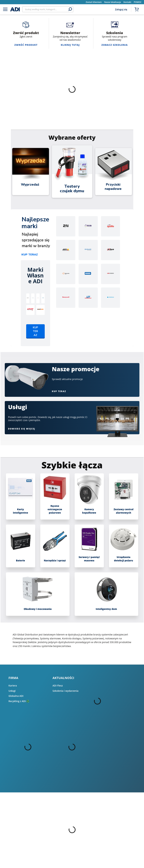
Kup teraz (30, 255)
